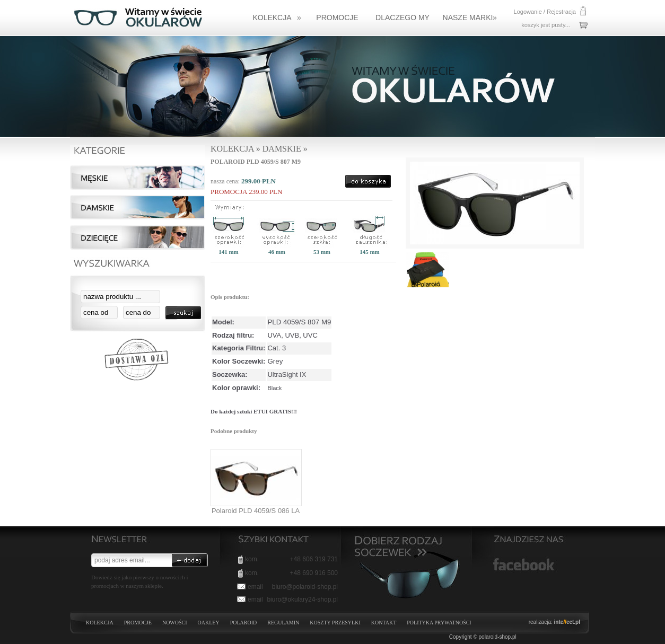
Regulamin (283, 623)
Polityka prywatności (439, 623)
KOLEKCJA (277, 17)
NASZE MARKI (470, 17)
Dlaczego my (402, 17)
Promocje (337, 17)
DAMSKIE (282, 149)
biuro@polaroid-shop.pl (305, 587)
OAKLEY (209, 623)
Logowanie (528, 12)
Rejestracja (561, 12)
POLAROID (244, 623)
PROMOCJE (138, 623)
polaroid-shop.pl (498, 637)
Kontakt (384, 623)
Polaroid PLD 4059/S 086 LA (256, 511)
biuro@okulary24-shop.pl (302, 599)
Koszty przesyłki (335, 623)
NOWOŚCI (175, 623)
